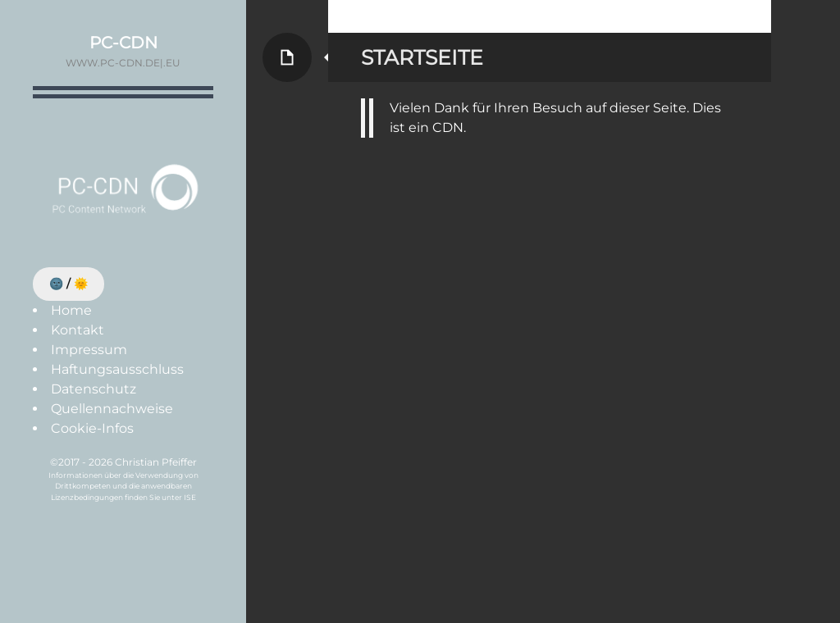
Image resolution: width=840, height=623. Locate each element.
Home (71, 310)
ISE (190, 497)
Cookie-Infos (92, 428)
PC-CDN (123, 43)
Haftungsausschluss (117, 369)
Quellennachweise (112, 409)
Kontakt (78, 330)
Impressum (89, 350)
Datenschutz (94, 389)
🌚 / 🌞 (68, 284)
